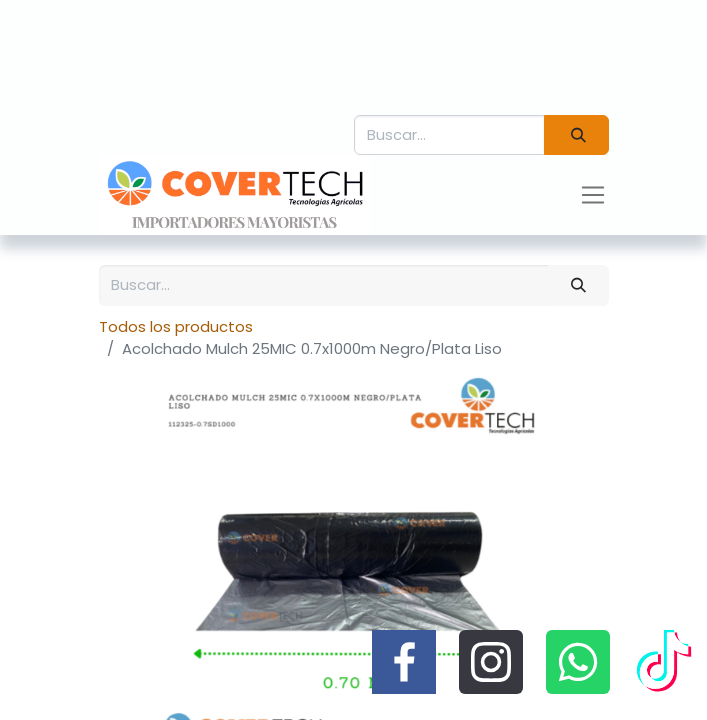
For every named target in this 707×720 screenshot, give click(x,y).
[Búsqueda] (576, 135)
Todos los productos (176, 326)
